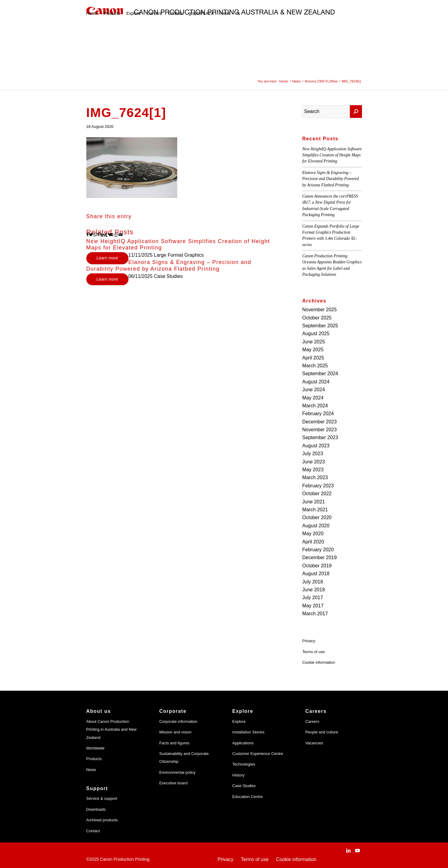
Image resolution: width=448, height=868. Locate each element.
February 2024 (318, 414)
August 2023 (316, 446)
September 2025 (320, 326)
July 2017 (313, 598)
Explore (239, 721)
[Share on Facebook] (88, 235)
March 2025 (315, 366)
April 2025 (313, 358)
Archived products (102, 820)
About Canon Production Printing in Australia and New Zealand (111, 729)
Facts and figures (174, 743)
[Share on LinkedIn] (103, 235)
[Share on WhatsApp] (95, 235)
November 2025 (320, 310)
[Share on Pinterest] (99, 235)
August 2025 (316, 334)
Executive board (173, 783)
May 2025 (313, 350)
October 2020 (317, 517)
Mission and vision (175, 732)
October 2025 (317, 318)
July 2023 (313, 454)
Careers (312, 721)
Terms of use (314, 652)
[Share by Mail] (121, 235)
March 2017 (315, 614)
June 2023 (314, 462)
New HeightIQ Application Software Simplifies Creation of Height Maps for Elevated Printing (332, 155)
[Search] (238, 13)
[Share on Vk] (110, 235)
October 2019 (317, 566)
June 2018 (314, 590)
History (238, 775)
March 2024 (315, 406)
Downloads (96, 809)
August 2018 (316, 574)
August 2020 (316, 526)
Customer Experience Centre (258, 754)
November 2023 (320, 430)
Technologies (244, 764)
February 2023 (318, 486)
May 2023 (313, 470)
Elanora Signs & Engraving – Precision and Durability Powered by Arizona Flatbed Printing (169, 265)
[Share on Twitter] (91, 235)
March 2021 (315, 510)
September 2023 (320, 437)
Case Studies (244, 786)
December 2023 (320, 422)
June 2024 (314, 390)
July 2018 (313, 582)
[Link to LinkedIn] (348, 850)
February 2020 (318, 550)
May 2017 (313, 606)
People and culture (322, 732)
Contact (93, 831)
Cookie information (319, 662)
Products (94, 759)
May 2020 (313, 534)
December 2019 (320, 558)
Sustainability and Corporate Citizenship (184, 758)
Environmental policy (178, 772)
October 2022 (317, 494)
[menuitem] (92, 13)
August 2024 (316, 382)
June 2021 (314, 502)
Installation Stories (248, 732)
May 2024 (313, 398)
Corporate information (178, 721)
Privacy (309, 641)
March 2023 (315, 477)
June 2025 (314, 342)
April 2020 (313, 542)
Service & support (102, 798)
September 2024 (320, 374)
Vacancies (314, 743)
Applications (243, 743)
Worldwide (95, 748)
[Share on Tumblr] (106, 235)
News (91, 770)
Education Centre (247, 797)
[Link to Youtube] (357, 850)
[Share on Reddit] (116, 235)
